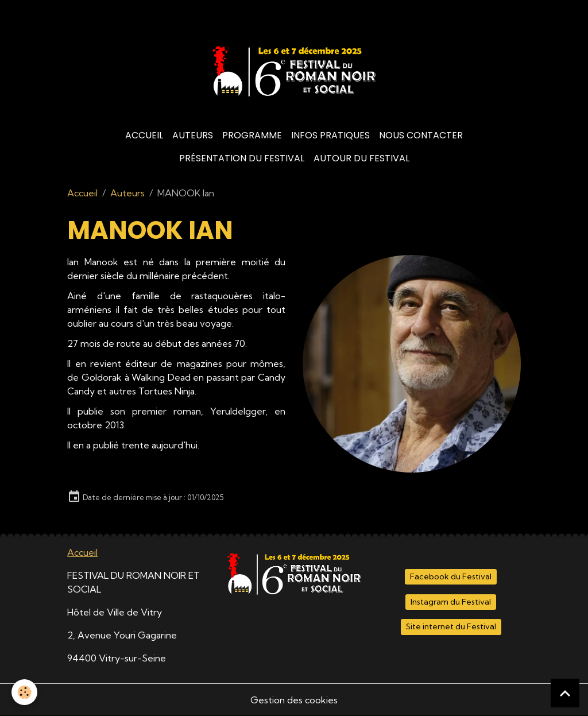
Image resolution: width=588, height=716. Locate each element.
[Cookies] (24, 692)
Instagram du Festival (451, 602)
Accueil (144, 135)
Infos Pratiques (330, 135)
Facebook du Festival (451, 576)
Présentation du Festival (242, 158)
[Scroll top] (565, 693)
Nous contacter (421, 135)
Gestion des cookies (294, 700)
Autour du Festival (361, 158)
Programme (252, 135)
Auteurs (193, 135)
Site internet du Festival (451, 626)
